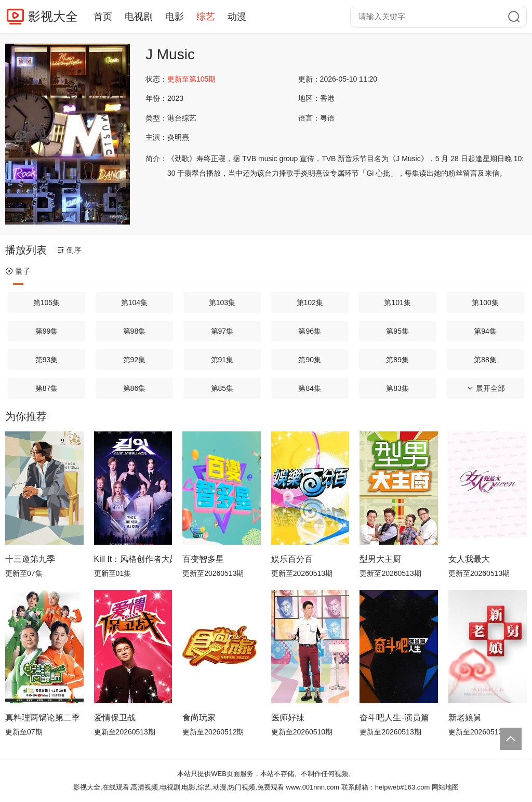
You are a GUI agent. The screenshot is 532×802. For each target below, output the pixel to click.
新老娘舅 (465, 718)
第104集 (134, 303)
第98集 (135, 331)
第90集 (310, 360)
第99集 (47, 331)
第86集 (135, 388)
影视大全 (53, 16)
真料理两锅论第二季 (43, 718)
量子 (18, 271)
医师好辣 (288, 718)
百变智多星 (203, 559)
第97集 (222, 331)
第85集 (222, 388)
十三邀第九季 (30, 559)
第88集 (485, 360)
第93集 (47, 360)
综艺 (206, 17)
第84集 (310, 388)
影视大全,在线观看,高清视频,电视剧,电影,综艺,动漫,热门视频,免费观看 (179, 787)
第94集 (485, 331)
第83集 (397, 388)
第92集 (135, 360)
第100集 (485, 303)
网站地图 (445, 787)
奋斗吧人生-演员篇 (394, 718)
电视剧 (139, 17)
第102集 (310, 303)
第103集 (222, 303)
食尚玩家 (199, 718)
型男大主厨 (380, 559)
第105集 (46, 303)
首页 (103, 17)
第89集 (397, 360)
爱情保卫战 (115, 718)
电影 (175, 17)
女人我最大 (469, 559)
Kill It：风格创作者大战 (133, 559)
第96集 (310, 331)
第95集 (397, 331)
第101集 (397, 303)
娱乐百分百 (292, 559)
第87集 (47, 388)
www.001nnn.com (313, 787)
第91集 (222, 360)
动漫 (237, 17)
